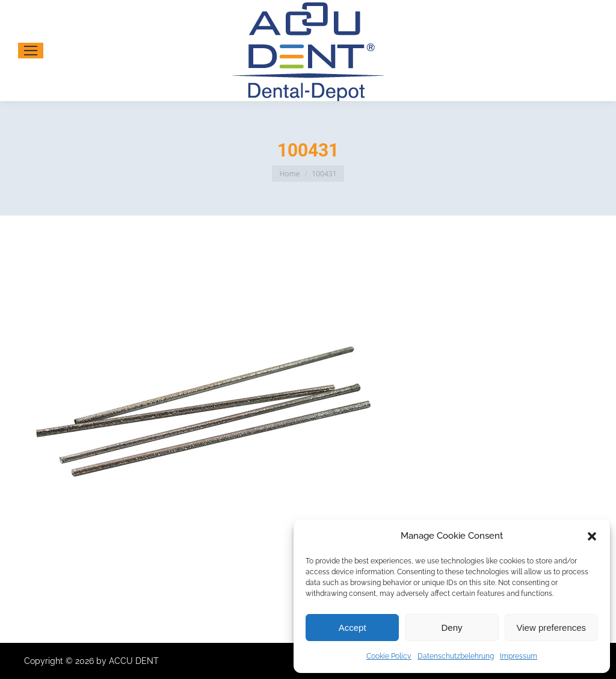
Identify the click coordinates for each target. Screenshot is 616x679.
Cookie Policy (389, 656)
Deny (451, 628)
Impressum (519, 656)
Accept (353, 628)
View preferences (552, 628)
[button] (592, 536)
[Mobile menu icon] (31, 51)
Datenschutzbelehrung (456, 656)
